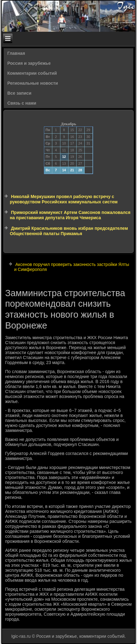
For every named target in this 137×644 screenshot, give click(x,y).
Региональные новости (33, 83)
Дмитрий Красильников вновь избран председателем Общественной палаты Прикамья (69, 231)
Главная (16, 53)
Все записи (19, 93)
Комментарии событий (32, 73)
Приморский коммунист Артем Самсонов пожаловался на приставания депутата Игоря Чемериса (70, 215)
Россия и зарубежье (29, 63)
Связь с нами (22, 103)
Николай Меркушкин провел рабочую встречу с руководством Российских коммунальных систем (64, 199)
